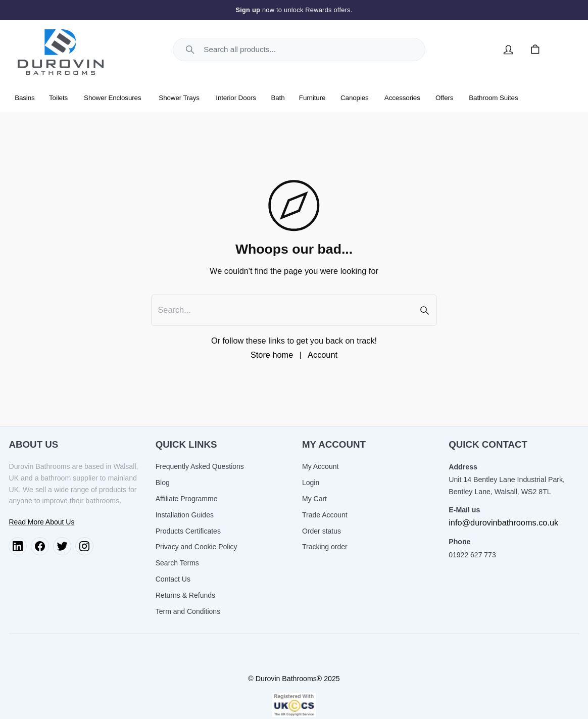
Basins (25, 98)
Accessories (402, 98)
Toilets (58, 98)
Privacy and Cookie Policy (197, 547)
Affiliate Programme (187, 499)
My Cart (314, 499)
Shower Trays (179, 98)
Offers (445, 98)
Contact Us (173, 579)
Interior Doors (236, 98)
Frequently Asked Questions (200, 466)
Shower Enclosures (112, 98)
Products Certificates (188, 531)
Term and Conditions (188, 611)
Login (311, 483)
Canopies (355, 98)
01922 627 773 (472, 555)
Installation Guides (185, 515)
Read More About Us (41, 522)
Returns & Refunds (185, 595)
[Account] (508, 50)
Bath (278, 98)
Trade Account (325, 515)
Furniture (312, 98)
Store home (272, 355)
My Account (320, 466)
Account (323, 355)
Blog (163, 483)
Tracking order (325, 547)
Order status (322, 531)
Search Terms (177, 563)
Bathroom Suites (493, 98)
